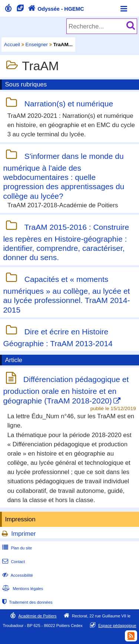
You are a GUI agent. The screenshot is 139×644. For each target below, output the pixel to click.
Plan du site (16, 548)
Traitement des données (27, 602)
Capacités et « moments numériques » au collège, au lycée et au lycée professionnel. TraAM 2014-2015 (66, 294)
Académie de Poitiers (37, 616)
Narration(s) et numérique (69, 104)
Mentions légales (22, 589)
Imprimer (23, 534)
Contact (13, 562)
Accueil (12, 45)
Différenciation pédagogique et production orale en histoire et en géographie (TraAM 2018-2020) (66, 390)
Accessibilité (17, 575)
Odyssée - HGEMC (55, 9)
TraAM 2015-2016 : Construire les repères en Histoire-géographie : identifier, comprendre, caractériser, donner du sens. (66, 242)
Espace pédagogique (117, 626)
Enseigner (37, 45)
